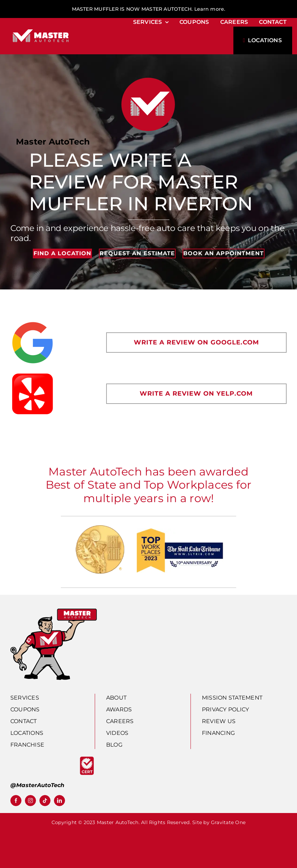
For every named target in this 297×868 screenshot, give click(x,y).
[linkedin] (59, 801)
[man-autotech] (54, 611)
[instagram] (30, 801)
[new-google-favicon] (33, 323)
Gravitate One (228, 822)
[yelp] (33, 374)
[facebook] (16, 801)
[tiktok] (45, 801)
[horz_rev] (41, 30)
